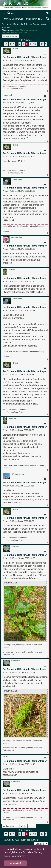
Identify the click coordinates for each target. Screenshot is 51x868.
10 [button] (34, 44)
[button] (6, 44)
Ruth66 (12, 270)
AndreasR (24, 32)
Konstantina (16, 237)
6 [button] (20, 44)
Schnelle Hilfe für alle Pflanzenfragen (21, 24)
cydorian (33, 30)
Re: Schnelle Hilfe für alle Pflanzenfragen (25, 57)
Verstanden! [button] (15, 863)
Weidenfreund (18, 474)
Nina (17, 30)
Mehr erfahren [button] (18, 856)
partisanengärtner (10, 32)
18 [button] (42, 44)
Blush (15, 49)
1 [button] (14, 44)
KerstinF (13, 418)
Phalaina (24, 30)
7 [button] (23, 44)
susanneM (17, 179)
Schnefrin (16, 547)
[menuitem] (11, 13)
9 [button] (30, 44)
